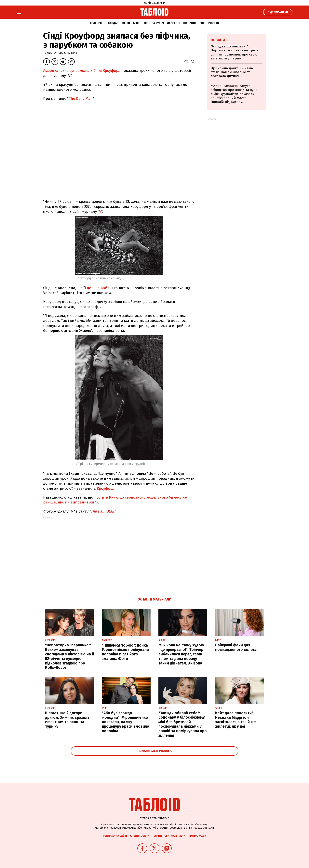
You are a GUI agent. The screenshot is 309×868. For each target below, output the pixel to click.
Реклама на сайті (115, 836)
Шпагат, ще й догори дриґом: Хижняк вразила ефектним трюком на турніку (67, 720)
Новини (218, 40)
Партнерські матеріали (169, 836)
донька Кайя (98, 288)
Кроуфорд (106, 488)
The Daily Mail (81, 99)
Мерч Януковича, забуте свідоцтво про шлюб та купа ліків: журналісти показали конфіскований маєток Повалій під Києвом (234, 94)
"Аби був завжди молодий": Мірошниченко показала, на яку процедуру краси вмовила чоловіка (126, 722)
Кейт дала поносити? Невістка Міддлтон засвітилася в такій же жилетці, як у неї (235, 720)
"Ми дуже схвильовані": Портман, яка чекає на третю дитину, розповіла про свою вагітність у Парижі (235, 52)
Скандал (112, 23)
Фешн (126, 23)
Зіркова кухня (154, 23)
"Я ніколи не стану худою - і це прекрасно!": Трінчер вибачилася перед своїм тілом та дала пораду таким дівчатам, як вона (182, 654)
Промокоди (197, 836)
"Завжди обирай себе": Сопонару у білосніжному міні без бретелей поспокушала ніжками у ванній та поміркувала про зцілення (183, 724)
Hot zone (190, 23)
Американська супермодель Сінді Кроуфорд (82, 71)
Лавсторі (174, 23)
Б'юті (137, 23)
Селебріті (97, 23)
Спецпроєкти (209, 23)
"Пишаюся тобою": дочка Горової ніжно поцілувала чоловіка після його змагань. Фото (125, 652)
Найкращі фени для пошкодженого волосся (237, 647)
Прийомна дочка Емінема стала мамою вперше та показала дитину (232, 72)
